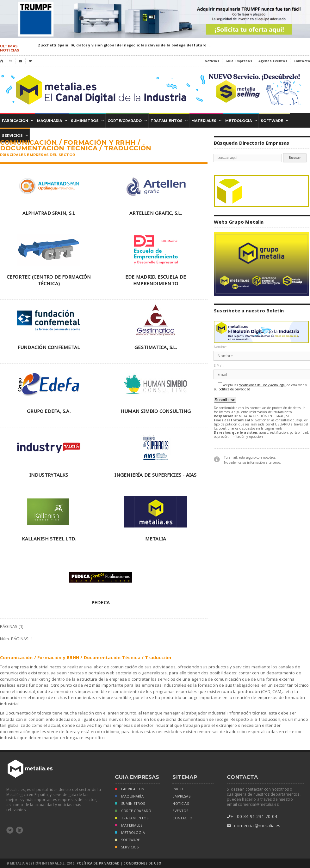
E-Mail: (219, 366)
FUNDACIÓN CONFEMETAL (49, 347)
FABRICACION (130, 790)
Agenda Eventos (273, 61)
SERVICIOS (127, 848)
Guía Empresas (239, 61)
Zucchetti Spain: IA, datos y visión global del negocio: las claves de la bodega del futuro (122, 45)
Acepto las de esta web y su (260, 387)
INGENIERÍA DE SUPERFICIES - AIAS (155, 475)
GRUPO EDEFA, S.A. (49, 411)
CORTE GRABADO (133, 811)
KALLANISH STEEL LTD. (49, 539)
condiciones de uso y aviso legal (262, 385)
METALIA (156, 539)
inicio (178, 789)
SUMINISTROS (130, 804)
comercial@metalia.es (254, 826)
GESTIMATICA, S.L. (156, 347)
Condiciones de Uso (142, 863)
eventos (180, 811)
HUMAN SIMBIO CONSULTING (156, 411)
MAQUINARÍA (129, 797)
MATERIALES (129, 826)
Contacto (302, 61)
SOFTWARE (127, 840)
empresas (181, 796)
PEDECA (101, 602)
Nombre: (220, 347)
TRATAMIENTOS (132, 819)
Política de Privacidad (98, 863)
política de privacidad (234, 389)
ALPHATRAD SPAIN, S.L (49, 213)
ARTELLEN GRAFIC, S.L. (156, 213)
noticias (180, 804)
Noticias (212, 61)
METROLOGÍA (130, 833)
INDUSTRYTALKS (49, 475)
